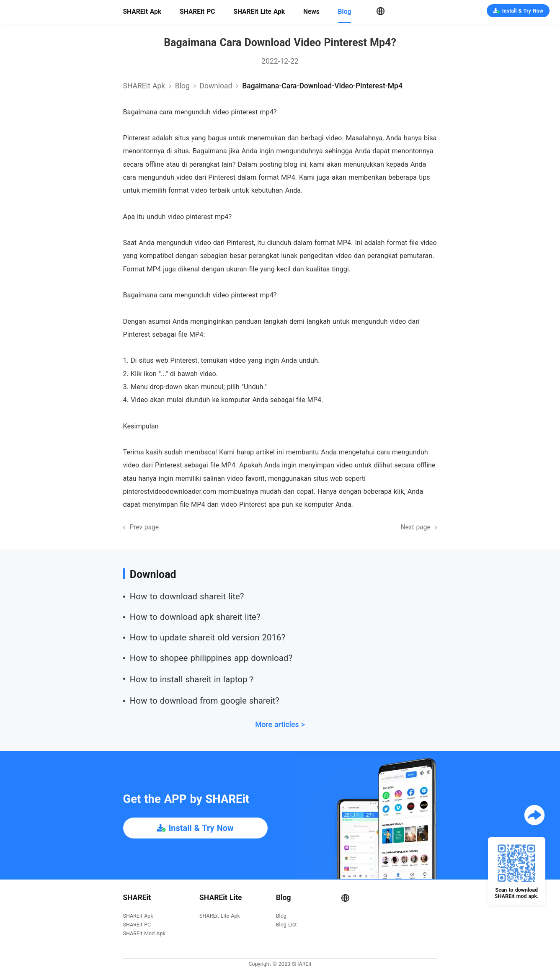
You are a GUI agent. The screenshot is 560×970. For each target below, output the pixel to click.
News (311, 12)
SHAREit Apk (142, 12)
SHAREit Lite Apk (259, 12)
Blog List (286, 925)
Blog (345, 12)
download (216, 86)
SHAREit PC (197, 12)
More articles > (280, 725)
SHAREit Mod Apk (144, 934)
